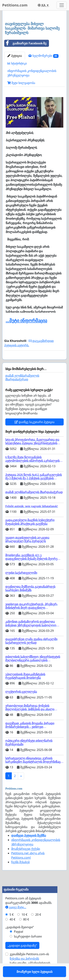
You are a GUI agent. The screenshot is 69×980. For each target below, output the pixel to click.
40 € (13, 930)
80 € (26, 930)
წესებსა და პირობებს (24, 969)
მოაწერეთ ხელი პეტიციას (34, 362)
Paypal (19, 942)
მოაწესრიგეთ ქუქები (26, 859)
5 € (12, 925)
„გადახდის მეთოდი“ (20, 938)
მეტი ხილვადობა (21, 83)
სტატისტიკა (17, 63)
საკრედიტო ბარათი (28, 947)
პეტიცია (15, 56)
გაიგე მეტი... (16, 918)
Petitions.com (15, 5)
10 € (24, 925)
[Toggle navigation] (62, 5)
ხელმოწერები (43, 56)
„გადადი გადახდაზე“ (22, 956)
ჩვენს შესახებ (20, 873)
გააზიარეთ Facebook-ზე (25, 43)
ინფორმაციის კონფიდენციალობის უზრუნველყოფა (32, 73)
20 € (38, 925)
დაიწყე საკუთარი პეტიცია (34, 433)
